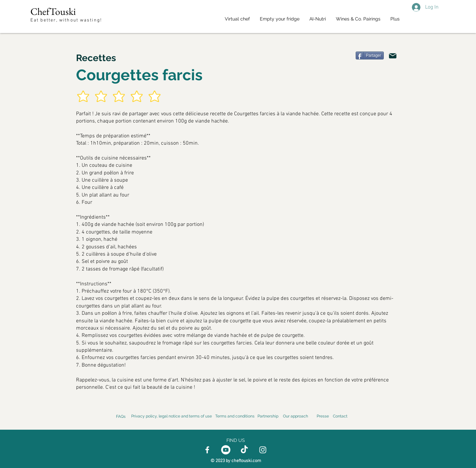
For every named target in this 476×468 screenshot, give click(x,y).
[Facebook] (207, 450)
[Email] (393, 56)
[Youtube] (226, 450)
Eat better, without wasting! (67, 20)
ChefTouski (53, 11)
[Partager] (370, 55)
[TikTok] (244, 450)
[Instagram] (263, 450)
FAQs (121, 416)
